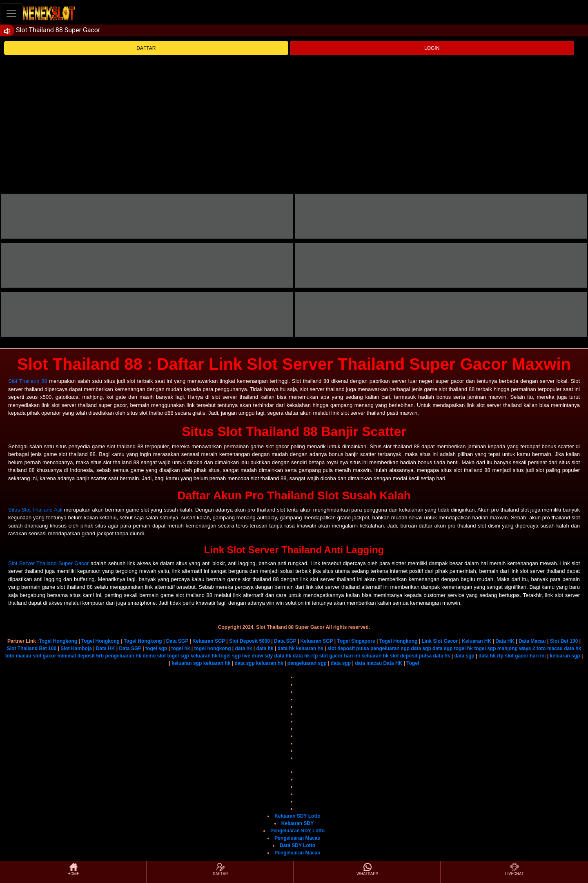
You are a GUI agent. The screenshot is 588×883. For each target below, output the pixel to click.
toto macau (550, 648)
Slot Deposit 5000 (249, 641)
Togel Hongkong (58, 641)
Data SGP (177, 641)
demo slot (154, 656)
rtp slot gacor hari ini (335, 656)
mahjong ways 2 (516, 648)
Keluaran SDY (297, 823)
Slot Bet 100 (564, 641)
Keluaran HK (477, 641)
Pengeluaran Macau (297, 838)
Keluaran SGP (209, 641)
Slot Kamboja (76, 648)
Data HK (505, 641)
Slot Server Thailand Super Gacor (48, 563)
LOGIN (432, 48)
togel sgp (156, 648)
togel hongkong (212, 648)
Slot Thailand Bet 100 (32, 648)
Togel (413, 663)
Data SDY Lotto (297, 845)
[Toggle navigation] (11, 13)
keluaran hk (310, 648)
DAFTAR (146, 48)
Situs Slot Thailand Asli (35, 510)
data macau (368, 663)
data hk (244, 648)
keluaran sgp (565, 656)
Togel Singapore (356, 641)
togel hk (180, 648)
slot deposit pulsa (348, 648)
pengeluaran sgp (390, 648)
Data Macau (532, 641)
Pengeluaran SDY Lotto (297, 831)
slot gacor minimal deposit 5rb (68, 656)
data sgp (421, 648)
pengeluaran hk (123, 656)
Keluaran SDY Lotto (297, 816)
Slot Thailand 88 (28, 381)
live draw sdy (257, 656)
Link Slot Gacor (440, 641)
